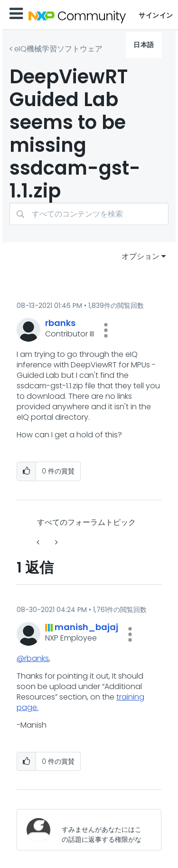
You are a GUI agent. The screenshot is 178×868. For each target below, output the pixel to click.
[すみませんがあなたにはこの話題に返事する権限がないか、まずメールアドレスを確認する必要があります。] (104, 830)
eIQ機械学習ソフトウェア (58, 49)
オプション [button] (141, 256)
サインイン (156, 15)
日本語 (144, 45)
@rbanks (33, 658)
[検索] (89, 214)
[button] (106, 330)
